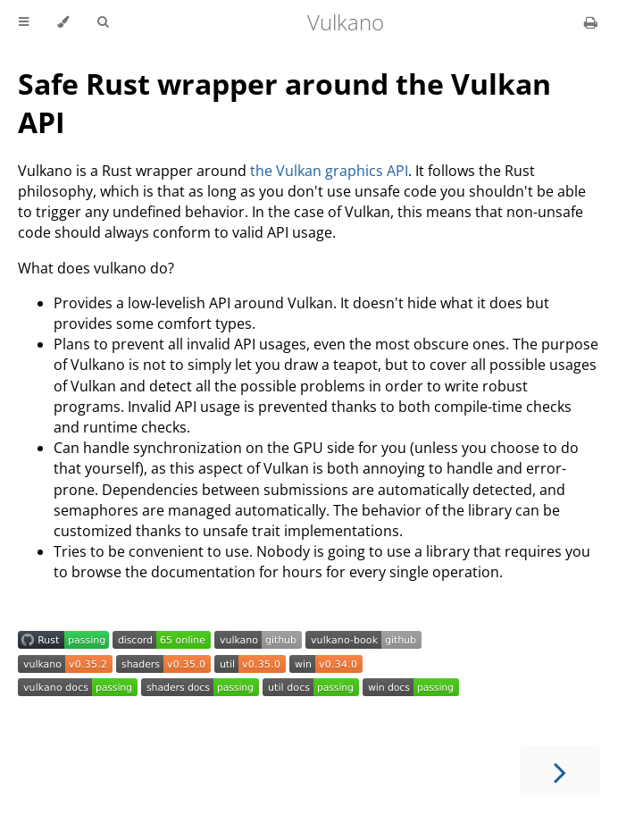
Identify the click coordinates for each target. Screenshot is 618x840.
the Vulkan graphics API (329, 171)
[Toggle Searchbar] (103, 22)
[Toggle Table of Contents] (24, 22)
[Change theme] (63, 22)
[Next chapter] (560, 771)
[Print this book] (591, 22)
